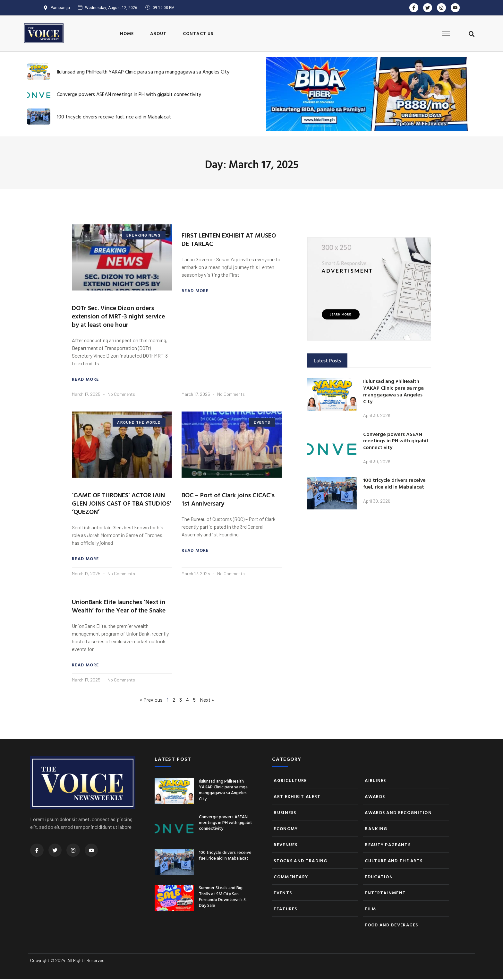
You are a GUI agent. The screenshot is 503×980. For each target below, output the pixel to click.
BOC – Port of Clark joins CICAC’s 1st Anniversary (228, 499)
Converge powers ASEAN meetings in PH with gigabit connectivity (129, 94)
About (158, 33)
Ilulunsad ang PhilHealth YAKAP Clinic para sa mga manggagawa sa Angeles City (143, 72)
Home (127, 33)
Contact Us (198, 33)
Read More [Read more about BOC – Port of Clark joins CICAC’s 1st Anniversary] (195, 551)
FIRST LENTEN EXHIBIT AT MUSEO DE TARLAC (229, 239)
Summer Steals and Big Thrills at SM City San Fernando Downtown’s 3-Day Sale (223, 897)
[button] (471, 34)
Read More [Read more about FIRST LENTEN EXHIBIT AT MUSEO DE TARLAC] (195, 291)
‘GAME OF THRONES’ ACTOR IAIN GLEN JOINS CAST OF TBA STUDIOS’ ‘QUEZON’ (122, 503)
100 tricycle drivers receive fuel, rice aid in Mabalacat (114, 117)
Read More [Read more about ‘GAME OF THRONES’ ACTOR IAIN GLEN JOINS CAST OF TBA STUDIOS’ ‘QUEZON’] (85, 559)
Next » (207, 701)
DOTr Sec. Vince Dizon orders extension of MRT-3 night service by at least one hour (118, 316)
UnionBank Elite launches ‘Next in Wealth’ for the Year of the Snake (119, 606)
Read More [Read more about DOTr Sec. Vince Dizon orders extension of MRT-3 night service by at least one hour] (85, 379)
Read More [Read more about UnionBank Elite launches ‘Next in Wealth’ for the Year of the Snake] (85, 666)
